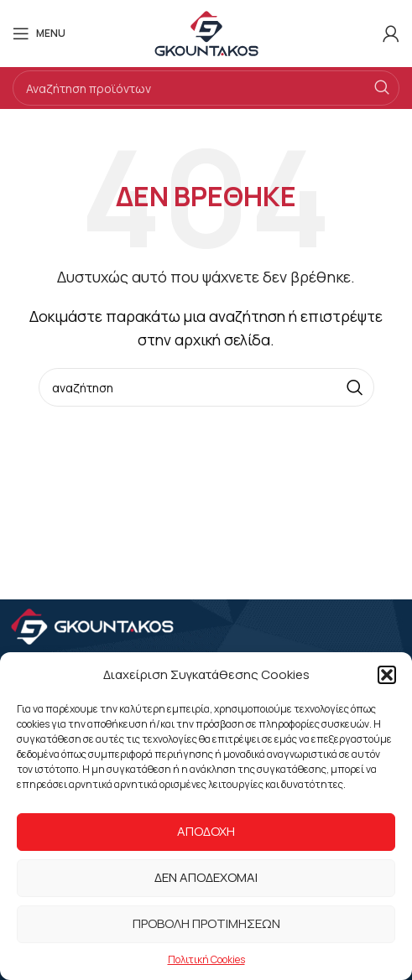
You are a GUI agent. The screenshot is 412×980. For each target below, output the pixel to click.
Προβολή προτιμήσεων (206, 923)
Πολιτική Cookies (206, 959)
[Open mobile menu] (39, 34)
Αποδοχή (206, 831)
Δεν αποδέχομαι (206, 877)
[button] (387, 675)
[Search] (206, 88)
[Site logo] (206, 32)
